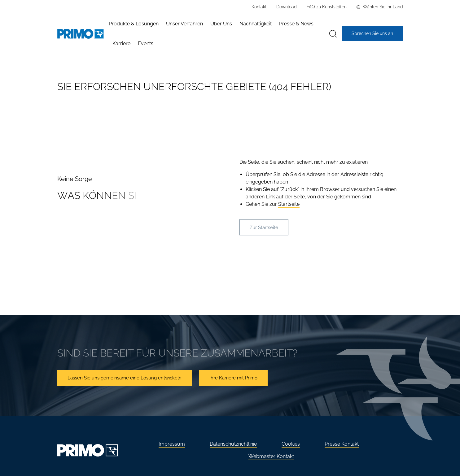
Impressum (172, 444)
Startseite (289, 204)
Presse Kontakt (342, 444)
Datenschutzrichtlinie (233, 444)
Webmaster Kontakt (271, 456)
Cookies (291, 444)
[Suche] (333, 34)
